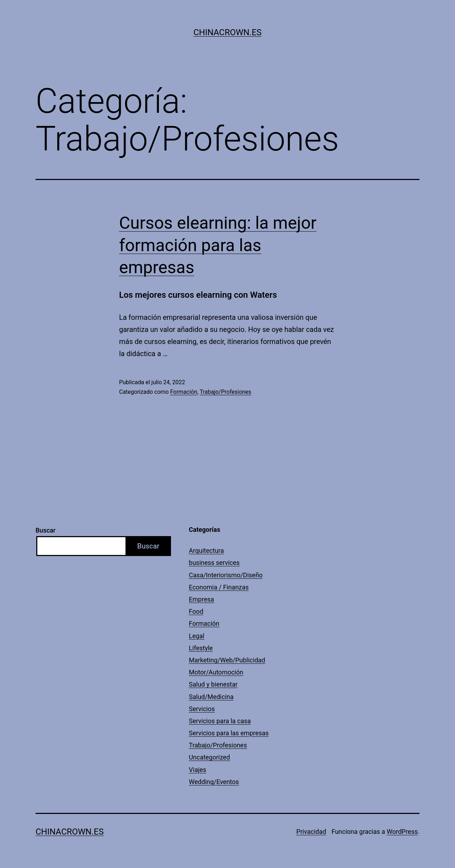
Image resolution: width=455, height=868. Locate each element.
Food (196, 611)
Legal (197, 636)
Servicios (202, 709)
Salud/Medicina (211, 697)
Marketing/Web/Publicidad (227, 660)
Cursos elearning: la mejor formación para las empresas (218, 245)
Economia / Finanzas (219, 587)
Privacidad (311, 832)
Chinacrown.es (227, 32)
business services (214, 563)
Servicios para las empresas (229, 733)
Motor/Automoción (216, 672)
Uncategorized (209, 757)
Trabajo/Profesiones (226, 392)
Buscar (45, 530)
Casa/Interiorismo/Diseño (226, 575)
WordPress (402, 832)
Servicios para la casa (220, 721)
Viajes (197, 770)
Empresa (201, 599)
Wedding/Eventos (214, 782)
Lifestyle (201, 648)
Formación (184, 392)
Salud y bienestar (213, 684)
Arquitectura (206, 551)
